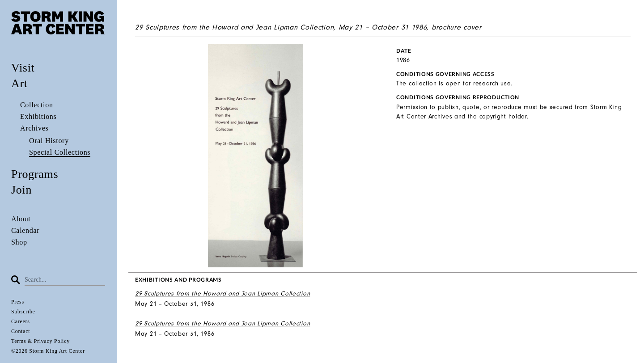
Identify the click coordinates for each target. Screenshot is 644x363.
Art (19, 83)
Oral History (49, 141)
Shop (19, 242)
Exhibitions (38, 116)
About (21, 219)
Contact (21, 331)
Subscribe (23, 312)
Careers (21, 321)
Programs (35, 174)
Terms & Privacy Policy (40, 341)
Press (18, 302)
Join (21, 190)
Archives (34, 128)
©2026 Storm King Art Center (48, 351)
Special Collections (60, 152)
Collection (37, 105)
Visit (23, 68)
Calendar (25, 230)
